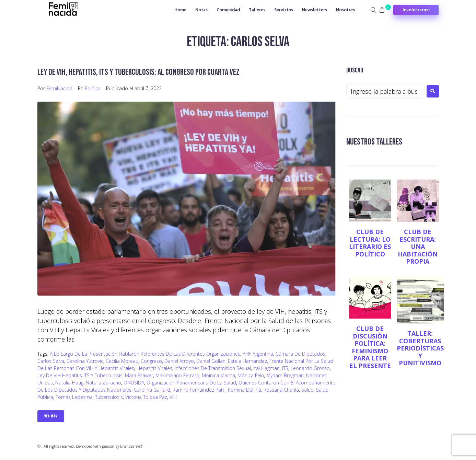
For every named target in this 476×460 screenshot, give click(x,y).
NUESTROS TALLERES (377, 142)
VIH (173, 397)
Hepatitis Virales (154, 368)
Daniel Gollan (211, 361)
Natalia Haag (69, 383)
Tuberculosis (109, 397)
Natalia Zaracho (103, 383)
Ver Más (51, 416)
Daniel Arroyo (179, 361)
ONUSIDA (134, 383)
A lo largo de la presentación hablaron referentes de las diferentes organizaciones (145, 354)
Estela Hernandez (247, 361)
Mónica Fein (251, 375)
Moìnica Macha (218, 375)
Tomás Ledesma (74, 397)
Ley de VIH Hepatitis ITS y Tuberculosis (80, 375)
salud (307, 390)
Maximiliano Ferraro (177, 375)
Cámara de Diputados (300, 354)
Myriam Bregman (285, 375)
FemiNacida (59, 88)
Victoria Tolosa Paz (146, 397)
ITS (285, 368)
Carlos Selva (51, 361)
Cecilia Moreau (122, 361)
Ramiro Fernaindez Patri (199, 390)
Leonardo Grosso (310, 368)
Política (93, 88)
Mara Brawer (139, 375)
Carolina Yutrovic (85, 361)
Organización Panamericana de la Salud (191, 383)
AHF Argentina (258, 354)
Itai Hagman (266, 368)
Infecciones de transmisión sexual (213, 368)
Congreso (151, 361)
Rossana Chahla (281, 390)
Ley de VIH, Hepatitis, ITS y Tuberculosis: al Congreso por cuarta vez (145, 72)
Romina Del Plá (245, 390)
